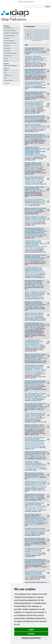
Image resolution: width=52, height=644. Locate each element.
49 (38, 35)
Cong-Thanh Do (39, 154)
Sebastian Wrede (30, 521)
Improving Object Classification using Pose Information (34, 49)
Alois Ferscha (29, 86)
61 (43, 36)
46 (30, 35)
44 (25, 35)
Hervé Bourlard (29, 261)
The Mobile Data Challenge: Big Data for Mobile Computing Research (34, 504)
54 (25, 36)
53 (47, 35)
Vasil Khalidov (39, 521)
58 (35, 36)
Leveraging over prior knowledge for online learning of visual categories (35, 550)
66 (30, 38)
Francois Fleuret (29, 96)
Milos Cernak (35, 477)
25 (28, 32)
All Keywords (8, 56)
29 (38, 32)
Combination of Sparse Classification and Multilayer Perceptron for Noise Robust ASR (35, 463)
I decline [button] (31, 634)
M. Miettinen (35, 510)
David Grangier (36, 52)
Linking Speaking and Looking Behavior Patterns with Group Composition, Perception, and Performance (34, 368)
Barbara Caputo (29, 120)
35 (28, 34)
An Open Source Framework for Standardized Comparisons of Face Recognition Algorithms (34, 103)
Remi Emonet (39, 85)
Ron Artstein (36, 273)
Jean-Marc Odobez (30, 360)
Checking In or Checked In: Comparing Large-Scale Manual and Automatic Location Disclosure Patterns (36, 59)
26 (30, 32)
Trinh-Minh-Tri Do (42, 61)
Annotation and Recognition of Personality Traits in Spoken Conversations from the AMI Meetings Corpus (34, 283)
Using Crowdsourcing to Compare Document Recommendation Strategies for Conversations (35, 572)
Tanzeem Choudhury (31, 447)
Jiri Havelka (33, 486)
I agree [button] (31, 630)
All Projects (7, 51)
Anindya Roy (43, 530)
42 (45, 34)
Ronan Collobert (37, 51)
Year (5, 78)
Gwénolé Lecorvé (35, 168)
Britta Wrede (41, 523)
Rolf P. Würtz (39, 191)
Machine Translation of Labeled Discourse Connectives (34, 426)
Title (5, 73)
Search (6, 61)
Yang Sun (36, 455)
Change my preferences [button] (31, 638)
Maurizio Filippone (30, 235)
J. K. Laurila (35, 506)
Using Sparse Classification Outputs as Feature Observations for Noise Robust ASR (36, 453)
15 (28, 31)
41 (43, 34)
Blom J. (35, 507)
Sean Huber (40, 486)
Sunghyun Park (35, 272)
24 (25, 32)
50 (40, 35)
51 (43, 35)
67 (33, 38)
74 (25, 39)
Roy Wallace (38, 106)
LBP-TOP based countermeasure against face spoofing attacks (35, 135)
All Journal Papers (9, 36)
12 (46, 29)
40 (40, 34)
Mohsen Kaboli (41, 553)
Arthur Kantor (38, 484)
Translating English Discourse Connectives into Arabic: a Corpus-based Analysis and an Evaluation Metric (35, 325)
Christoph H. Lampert (31, 183)
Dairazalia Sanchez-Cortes (32, 74)
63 (47, 36)
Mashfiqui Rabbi (35, 442)
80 (40, 39)
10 (41, 29)
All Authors (7, 48)
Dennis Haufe (29, 191)
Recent (6, 58)
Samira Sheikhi (35, 519)
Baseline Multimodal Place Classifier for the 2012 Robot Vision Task (36, 126)
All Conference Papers (10, 43)
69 (38, 38)
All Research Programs (11, 53)
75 (28, 39)
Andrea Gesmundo (38, 429)
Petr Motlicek (38, 286)
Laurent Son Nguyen (31, 523)
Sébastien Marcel (30, 108)
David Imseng (35, 166)
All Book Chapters (9, 41)
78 (35, 39)
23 (48, 31)
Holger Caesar (34, 167)
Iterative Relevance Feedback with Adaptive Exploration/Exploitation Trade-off (35, 415)
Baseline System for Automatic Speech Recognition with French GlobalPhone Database (35, 475)
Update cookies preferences (26, 2)
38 (35, 34)
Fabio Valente (40, 235)
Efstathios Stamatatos (31, 347)
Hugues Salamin (30, 249)
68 (35, 38)
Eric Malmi (34, 61)
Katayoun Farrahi (30, 85)
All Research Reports (10, 31)
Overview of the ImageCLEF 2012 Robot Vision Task (35, 117)
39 (38, 34)
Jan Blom (38, 497)
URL (47, 107)
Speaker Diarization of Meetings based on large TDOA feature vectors (34, 315)
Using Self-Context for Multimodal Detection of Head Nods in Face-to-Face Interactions (35, 382)
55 (28, 36)
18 (35, 31)
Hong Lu (27, 442)
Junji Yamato (33, 372)
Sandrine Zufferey (36, 220)
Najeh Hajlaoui (33, 327)
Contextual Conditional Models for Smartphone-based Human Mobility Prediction (36, 561)
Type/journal (7, 75)
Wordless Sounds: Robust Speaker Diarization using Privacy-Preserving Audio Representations (35, 256)
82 (45, 39)
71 (43, 38)
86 (38, 41)
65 (28, 38)
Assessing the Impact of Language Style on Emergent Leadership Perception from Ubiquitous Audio (35, 71)
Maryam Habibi (29, 575)
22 (45, 31)
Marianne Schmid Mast (31, 445)
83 (47, 39)
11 (44, 29)
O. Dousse (38, 509)
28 (35, 32)
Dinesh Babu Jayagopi (40, 370)
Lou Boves (38, 456)
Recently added (8, 80)
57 (33, 36)
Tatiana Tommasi (35, 180)
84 (33, 41)
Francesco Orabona (30, 553)
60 (40, 36)
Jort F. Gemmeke (30, 456)
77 (33, 39)
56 (30, 36)
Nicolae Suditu (35, 416)
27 (33, 32)
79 (38, 39)
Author (6, 70)
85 (35, 41)
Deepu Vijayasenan (36, 316)
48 (35, 35)
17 (33, 31)
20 (40, 31)
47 (33, 35)
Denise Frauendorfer (38, 443)
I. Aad (31, 507)
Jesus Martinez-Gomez (35, 128)
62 (45, 36)
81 (43, 39)
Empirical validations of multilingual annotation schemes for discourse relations (36, 218)
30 (40, 32)
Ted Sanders (28, 222)
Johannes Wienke (30, 520)
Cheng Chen (40, 358)
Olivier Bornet (42, 507)
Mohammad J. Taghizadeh (32, 156)
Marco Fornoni (34, 541)
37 (33, 34)
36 (30, 34)
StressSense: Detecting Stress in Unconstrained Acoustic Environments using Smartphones (35, 439)
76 (30, 39)
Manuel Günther (29, 106)
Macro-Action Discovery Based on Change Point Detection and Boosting (35, 93)
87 (40, 41)
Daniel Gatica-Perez (33, 62)
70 (40, 38)
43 (47, 34)
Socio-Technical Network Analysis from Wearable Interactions (35, 83)
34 (25, 34)
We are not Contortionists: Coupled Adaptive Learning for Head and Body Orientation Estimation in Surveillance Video (36, 356)
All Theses (7, 46)
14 (26, 31)
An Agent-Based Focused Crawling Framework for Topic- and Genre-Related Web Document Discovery (34, 342)
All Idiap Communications (11, 33)
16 (31, 31)
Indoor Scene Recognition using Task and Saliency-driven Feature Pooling (35, 540)
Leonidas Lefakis (36, 95)
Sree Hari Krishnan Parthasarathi (34, 259)
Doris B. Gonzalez (39, 487)
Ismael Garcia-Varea (35, 119)
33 (47, 32)
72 (45, 38)
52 (45, 35)
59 (38, 36)
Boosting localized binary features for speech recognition (35, 529)
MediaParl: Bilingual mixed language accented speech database (33, 164)
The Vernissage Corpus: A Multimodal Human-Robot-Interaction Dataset (33, 516)
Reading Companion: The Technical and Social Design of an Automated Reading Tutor (36, 483)
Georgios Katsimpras (36, 346)
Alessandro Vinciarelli (31, 237)
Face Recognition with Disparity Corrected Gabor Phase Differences (35, 188)
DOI (48, 106)
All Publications (8, 28)
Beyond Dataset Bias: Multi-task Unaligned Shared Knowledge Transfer (35, 178)
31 (43, 32)
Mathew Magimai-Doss (40, 457)
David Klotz (43, 519)
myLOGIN (6, 83)
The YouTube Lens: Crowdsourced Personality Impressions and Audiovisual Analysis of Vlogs (35, 405)
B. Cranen (42, 455)
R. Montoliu (32, 497)
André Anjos (39, 137)
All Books (7, 38)
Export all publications (10, 66)
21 (43, 31)
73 (47, 38)
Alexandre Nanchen (30, 170)
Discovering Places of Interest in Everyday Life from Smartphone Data (35, 496)
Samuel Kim (41, 234)
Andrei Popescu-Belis (36, 221)
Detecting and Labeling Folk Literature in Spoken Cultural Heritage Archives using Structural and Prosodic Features (35, 304)
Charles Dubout (36, 210)
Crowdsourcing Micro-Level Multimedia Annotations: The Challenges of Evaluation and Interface (34, 270)
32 (45, 32)
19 (38, 31)
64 (25, 38)
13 (49, 29)
